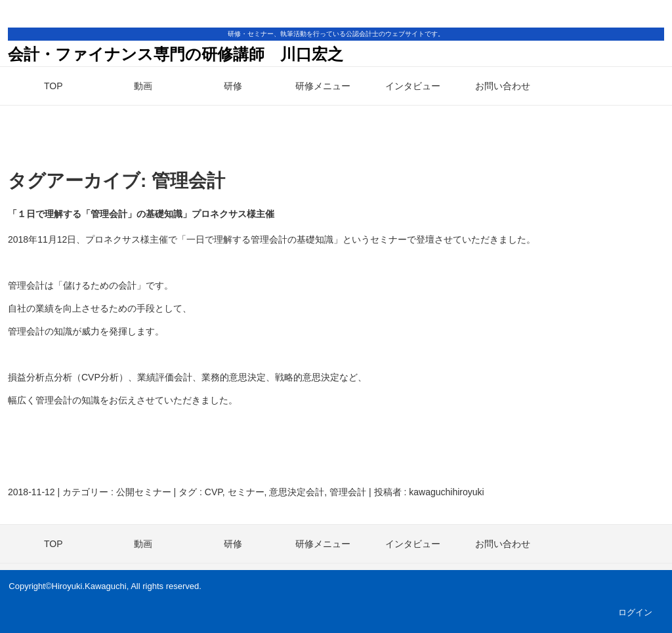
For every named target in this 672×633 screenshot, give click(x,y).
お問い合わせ (503, 86)
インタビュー (413, 86)
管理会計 (348, 492)
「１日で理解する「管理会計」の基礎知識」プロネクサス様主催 (141, 214)
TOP (53, 86)
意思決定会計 (297, 492)
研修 (233, 86)
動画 (143, 86)
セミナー (246, 492)
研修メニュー (323, 86)
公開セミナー (144, 492)
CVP (214, 492)
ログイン (635, 612)
